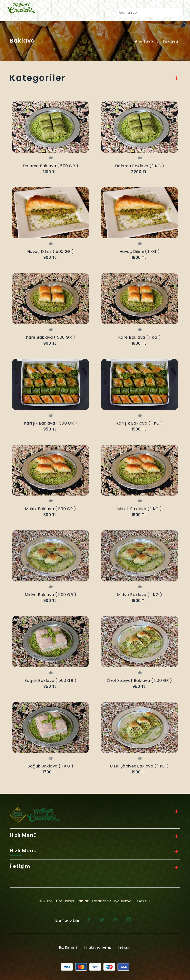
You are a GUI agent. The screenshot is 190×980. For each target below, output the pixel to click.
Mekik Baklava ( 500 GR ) (51, 509)
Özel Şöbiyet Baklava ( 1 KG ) (140, 766)
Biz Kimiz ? (69, 947)
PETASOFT (142, 901)
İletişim (124, 947)
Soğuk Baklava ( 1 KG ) (50, 766)
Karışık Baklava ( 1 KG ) (140, 423)
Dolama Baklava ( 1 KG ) (140, 166)
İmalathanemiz (98, 947)
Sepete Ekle (51, 158)
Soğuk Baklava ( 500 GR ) (50, 681)
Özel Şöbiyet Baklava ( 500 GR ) (140, 681)
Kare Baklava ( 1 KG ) (140, 337)
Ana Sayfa (145, 41)
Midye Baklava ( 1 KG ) (140, 595)
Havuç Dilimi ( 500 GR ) (51, 251)
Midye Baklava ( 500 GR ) (50, 595)
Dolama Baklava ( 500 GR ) (51, 166)
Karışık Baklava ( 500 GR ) (51, 423)
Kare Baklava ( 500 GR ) (51, 337)
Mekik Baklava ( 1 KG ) (140, 509)
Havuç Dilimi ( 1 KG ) (140, 251)
